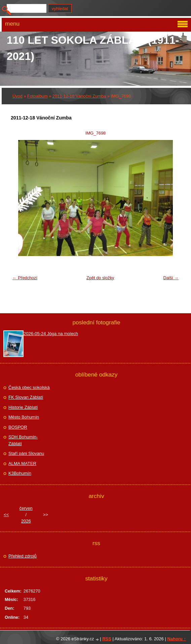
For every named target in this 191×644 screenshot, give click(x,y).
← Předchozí (25, 278)
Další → (171, 278)
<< (6, 515)
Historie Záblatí (23, 407)
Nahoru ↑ (177, 639)
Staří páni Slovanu (26, 453)
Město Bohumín (24, 417)
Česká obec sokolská (29, 387)
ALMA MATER (22, 463)
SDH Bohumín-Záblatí (23, 440)
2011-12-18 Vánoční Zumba (79, 96)
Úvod (17, 96)
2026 (26, 521)
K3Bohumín (20, 473)
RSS (107, 639)
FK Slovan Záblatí (26, 397)
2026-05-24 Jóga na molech (51, 334)
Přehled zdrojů (23, 556)
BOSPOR (18, 427)
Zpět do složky (100, 278)
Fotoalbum (37, 96)
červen (26, 508)
